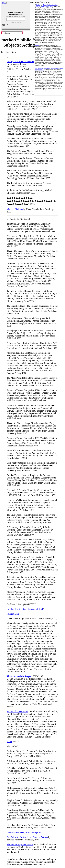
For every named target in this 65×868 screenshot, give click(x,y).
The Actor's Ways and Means (20, 844)
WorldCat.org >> (16, 23)
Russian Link (13, 614)
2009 (4, 3)
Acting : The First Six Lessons (21, 62)
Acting (37, 45)
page (41, 5)
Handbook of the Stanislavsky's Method (25, 609)
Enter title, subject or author (16, 17)
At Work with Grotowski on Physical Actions (27, 837)
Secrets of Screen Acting (18, 711)
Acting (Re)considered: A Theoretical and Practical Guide (46, 6)
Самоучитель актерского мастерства (24, 832)
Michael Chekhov (15, 209)
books (38, 5)
